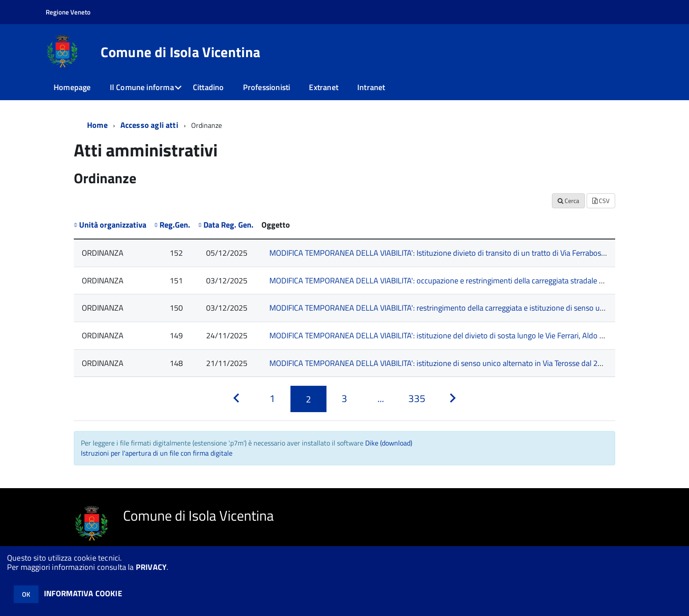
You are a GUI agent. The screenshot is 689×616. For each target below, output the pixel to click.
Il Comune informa (142, 87)
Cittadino (209, 87)
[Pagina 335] (417, 399)
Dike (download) (389, 443)
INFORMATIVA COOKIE (83, 593)
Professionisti (267, 87)
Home (97, 125)
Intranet (371, 87)
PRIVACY (151, 567)
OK (26, 594)
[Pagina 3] (344, 399)
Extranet (323, 87)
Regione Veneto (68, 12)
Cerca (568, 201)
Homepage (72, 87)
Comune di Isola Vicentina (180, 52)
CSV (601, 201)
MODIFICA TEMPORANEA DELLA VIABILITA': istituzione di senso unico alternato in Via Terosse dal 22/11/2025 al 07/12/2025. (478, 363)
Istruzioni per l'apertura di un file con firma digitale (157, 453)
